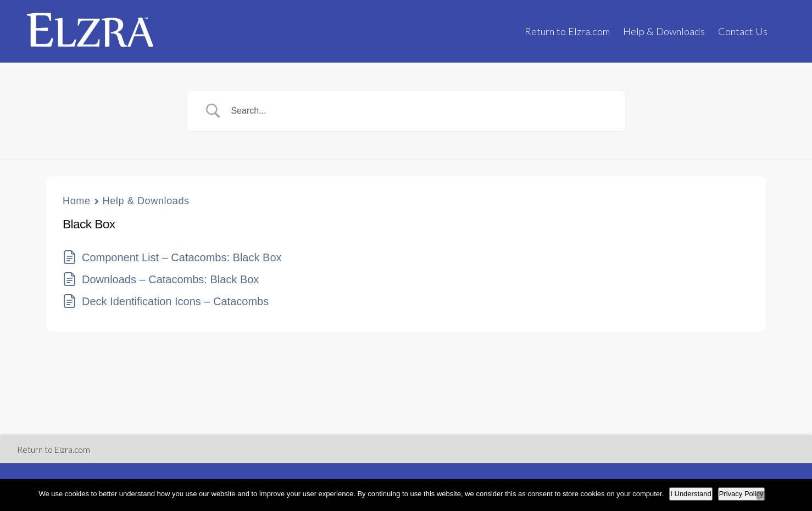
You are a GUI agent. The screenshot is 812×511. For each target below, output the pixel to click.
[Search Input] (420, 111)
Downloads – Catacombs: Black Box (170, 279)
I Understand (691, 494)
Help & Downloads (664, 31)
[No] (761, 495)
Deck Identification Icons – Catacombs (175, 301)
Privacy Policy (741, 494)
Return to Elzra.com (567, 31)
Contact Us (743, 31)
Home (77, 201)
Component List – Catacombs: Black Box (182, 257)
